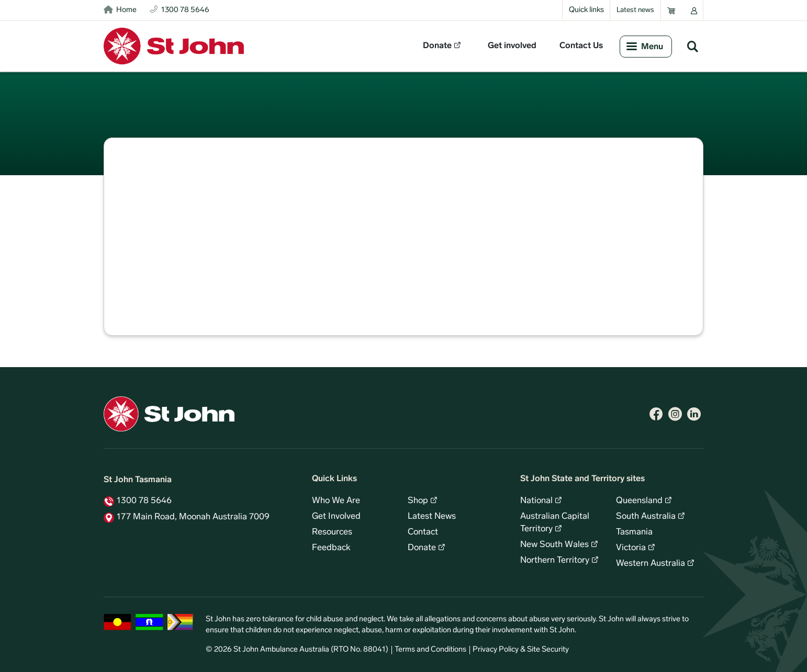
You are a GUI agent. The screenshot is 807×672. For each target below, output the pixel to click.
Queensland (639, 501)
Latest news (635, 10)
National (536, 501)
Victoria (631, 548)
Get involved (512, 46)
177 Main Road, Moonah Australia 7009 (193, 517)
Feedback (331, 548)
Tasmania (634, 532)
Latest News (432, 517)
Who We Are (336, 501)
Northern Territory (555, 561)
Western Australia (651, 564)
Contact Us (581, 46)
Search (692, 46)
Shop (418, 501)
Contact (423, 532)
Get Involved (336, 517)
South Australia (646, 517)
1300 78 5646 (144, 501)
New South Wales (554, 545)
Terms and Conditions (430, 650)
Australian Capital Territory (555, 523)
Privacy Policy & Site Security (521, 650)
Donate (437, 46)
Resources (332, 532)
